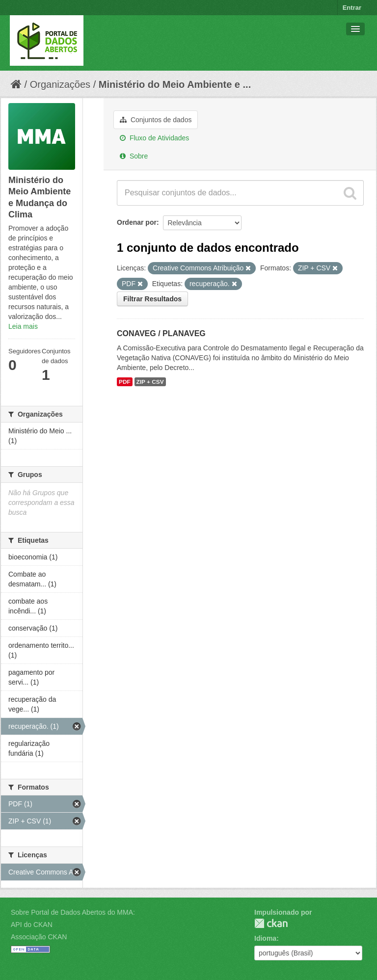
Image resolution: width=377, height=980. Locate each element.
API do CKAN (32, 925)
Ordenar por (137, 222)
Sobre (134, 156)
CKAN (271, 923)
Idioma (265, 938)
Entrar (352, 8)
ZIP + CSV (150, 382)
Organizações (60, 84)
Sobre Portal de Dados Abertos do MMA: (73, 912)
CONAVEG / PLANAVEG (161, 333)
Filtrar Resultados (152, 299)
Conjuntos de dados (156, 120)
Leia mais (23, 326)
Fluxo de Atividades (154, 138)
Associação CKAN (39, 937)
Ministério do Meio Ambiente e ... (175, 84)
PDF (125, 382)
